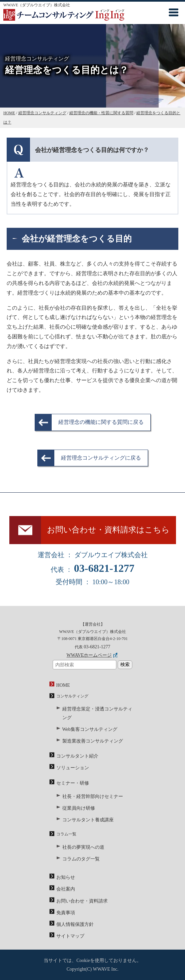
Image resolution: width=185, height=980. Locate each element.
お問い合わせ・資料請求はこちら (108, 530)
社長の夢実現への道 (83, 847)
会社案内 (66, 889)
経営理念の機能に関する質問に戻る (101, 422)
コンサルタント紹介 (77, 756)
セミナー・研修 (73, 783)
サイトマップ (70, 936)
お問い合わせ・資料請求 (82, 901)
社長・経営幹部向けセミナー (93, 796)
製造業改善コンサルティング (93, 741)
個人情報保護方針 (75, 924)
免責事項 (66, 913)
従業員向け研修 (79, 808)
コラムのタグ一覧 (81, 859)
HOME (63, 685)
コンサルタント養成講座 (88, 820)
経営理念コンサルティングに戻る (101, 458)
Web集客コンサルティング (90, 729)
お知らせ (66, 877)
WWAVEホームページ (89, 655)
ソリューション (73, 768)
